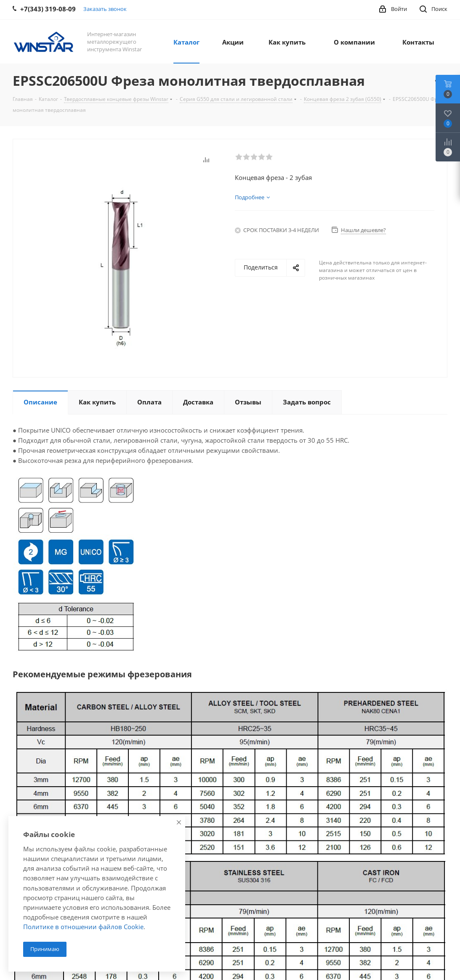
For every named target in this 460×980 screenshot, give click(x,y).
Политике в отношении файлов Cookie (83, 927)
